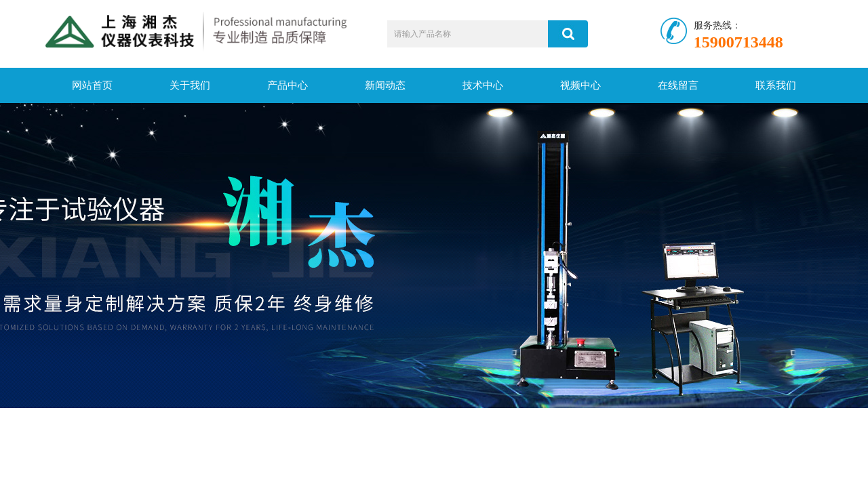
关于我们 (190, 85)
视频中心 (580, 85)
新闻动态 (385, 85)
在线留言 (678, 85)
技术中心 (483, 85)
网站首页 (92, 85)
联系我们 (776, 85)
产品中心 (288, 85)
